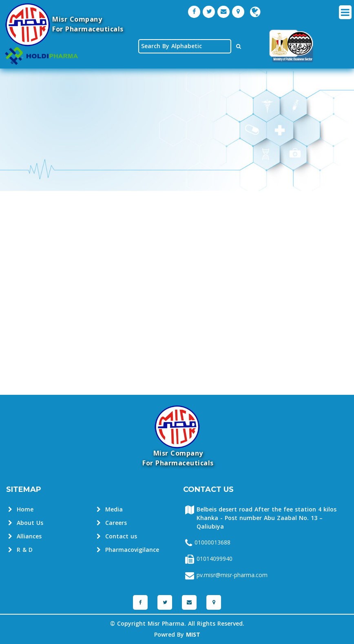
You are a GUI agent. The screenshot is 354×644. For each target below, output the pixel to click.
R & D (20, 550)
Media (110, 510)
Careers (112, 523)
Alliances (25, 537)
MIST (193, 635)
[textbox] (185, 46)
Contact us (117, 537)
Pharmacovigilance (128, 550)
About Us (26, 523)
